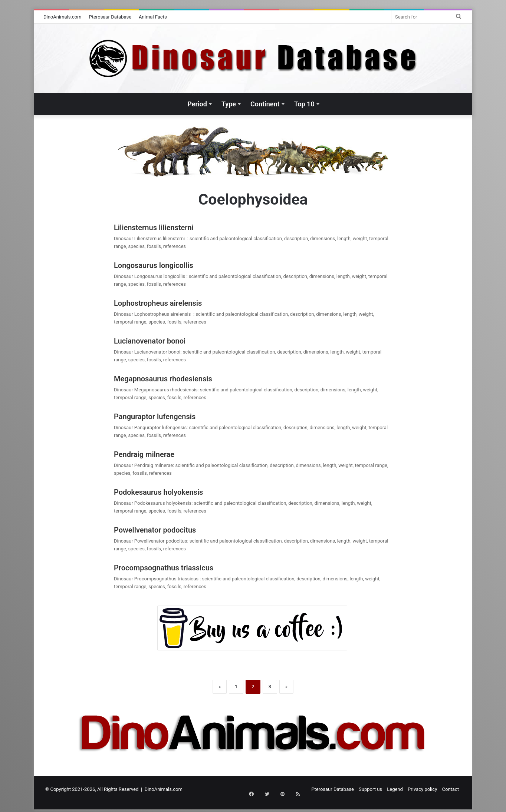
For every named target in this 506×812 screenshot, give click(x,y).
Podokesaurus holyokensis (158, 492)
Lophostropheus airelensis (160, 303)
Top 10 (304, 104)
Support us (370, 789)
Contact (451, 789)
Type (229, 104)
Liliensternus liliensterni (156, 228)
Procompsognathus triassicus (165, 568)
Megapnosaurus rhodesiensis (163, 379)
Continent (265, 104)
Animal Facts (153, 17)
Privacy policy (422, 789)
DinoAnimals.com (63, 17)
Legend (395, 789)
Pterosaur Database (110, 17)
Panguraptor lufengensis (155, 417)
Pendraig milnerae (144, 454)
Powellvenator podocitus (155, 530)
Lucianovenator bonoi (150, 341)
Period (197, 104)
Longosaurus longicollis (155, 265)
